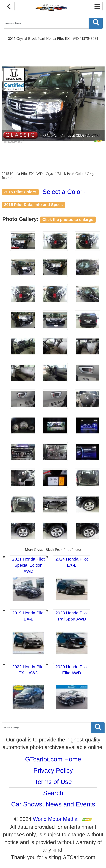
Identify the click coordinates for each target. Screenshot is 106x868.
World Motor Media (55, 819)
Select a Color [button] (64, 192)
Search (53, 793)
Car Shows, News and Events (53, 804)
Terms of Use (53, 782)
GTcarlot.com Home (53, 759)
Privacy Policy (53, 771)
